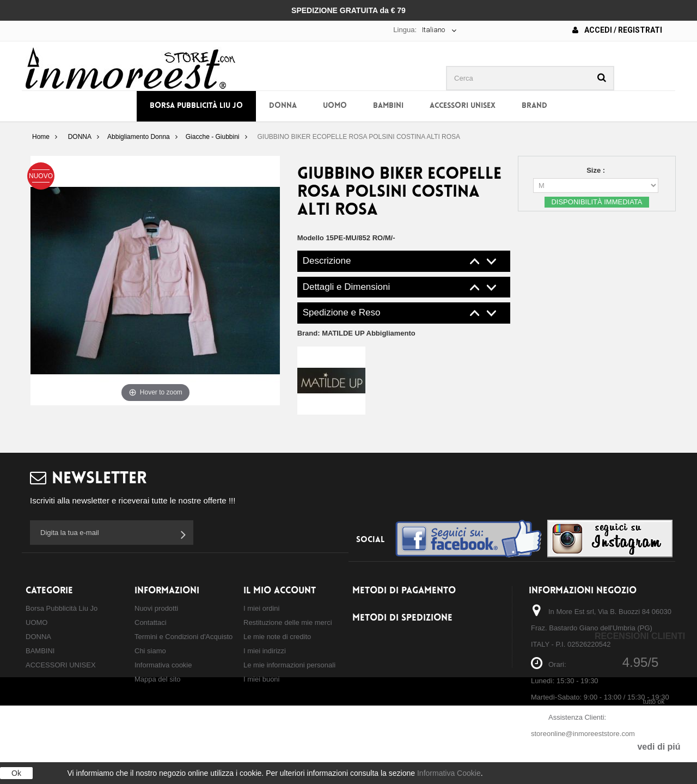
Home (41, 137)
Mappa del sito (158, 679)
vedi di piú (659, 747)
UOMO (335, 106)
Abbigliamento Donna (139, 137)
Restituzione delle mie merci (288, 622)
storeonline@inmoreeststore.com (583, 734)
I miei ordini (261, 608)
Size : (597, 170)
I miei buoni (261, 679)
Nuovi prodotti (156, 608)
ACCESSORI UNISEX (463, 106)
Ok (16, 773)
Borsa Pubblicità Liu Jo (196, 106)
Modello (311, 238)
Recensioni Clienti (640, 636)
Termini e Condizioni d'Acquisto (184, 637)
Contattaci (151, 622)
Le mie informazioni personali (289, 665)
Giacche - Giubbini (213, 137)
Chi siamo (150, 651)
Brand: (356, 333)
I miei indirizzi (265, 651)
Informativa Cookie (449, 773)
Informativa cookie (163, 665)
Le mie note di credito (277, 637)
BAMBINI (388, 106)
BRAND (534, 106)
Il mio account (280, 591)
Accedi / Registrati (617, 30)
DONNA (283, 106)
